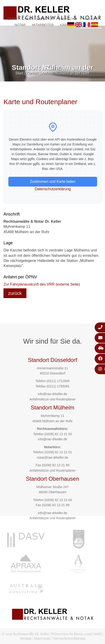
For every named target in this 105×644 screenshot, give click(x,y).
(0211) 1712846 (58, 381)
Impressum (42, 638)
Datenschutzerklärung (53, 189)
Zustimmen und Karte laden (53, 182)
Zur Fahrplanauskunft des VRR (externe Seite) (42, 284)
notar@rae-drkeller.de (53, 457)
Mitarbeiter (43, 25)
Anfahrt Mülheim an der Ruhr (65, 73)
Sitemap (26, 638)
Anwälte (91, 19)
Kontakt (91, 25)
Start (13, 19)
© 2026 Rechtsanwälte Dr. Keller (25, 634)
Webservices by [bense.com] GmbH (76, 634)
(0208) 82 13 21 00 (58, 434)
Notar (20, 25)
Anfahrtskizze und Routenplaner (52, 399)
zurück (15, 293)
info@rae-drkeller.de (52, 394)
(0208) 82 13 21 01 (58, 452)
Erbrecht (67, 19)
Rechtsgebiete (38, 19)
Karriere (68, 25)
